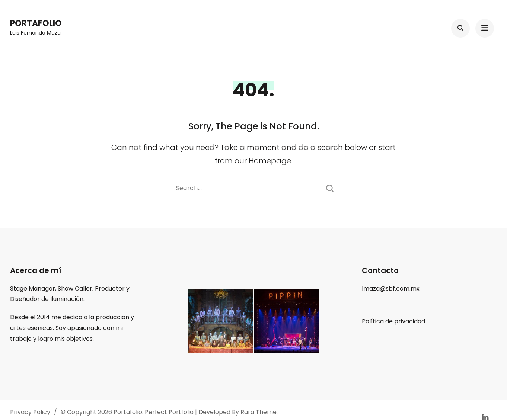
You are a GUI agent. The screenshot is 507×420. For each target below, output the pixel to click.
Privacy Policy (30, 412)
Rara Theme (259, 412)
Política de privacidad (393, 321)
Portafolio (36, 23)
